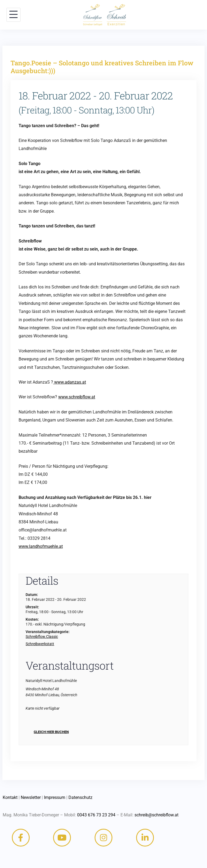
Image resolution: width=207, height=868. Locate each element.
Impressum (55, 797)
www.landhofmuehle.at (41, 546)
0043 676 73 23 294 (96, 815)
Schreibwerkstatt (40, 644)
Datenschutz (80, 797)
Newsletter (31, 797)
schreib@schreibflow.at (156, 815)
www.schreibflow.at (77, 397)
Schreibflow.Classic (42, 637)
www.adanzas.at (70, 382)
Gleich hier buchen (51, 732)
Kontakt (10, 797)
